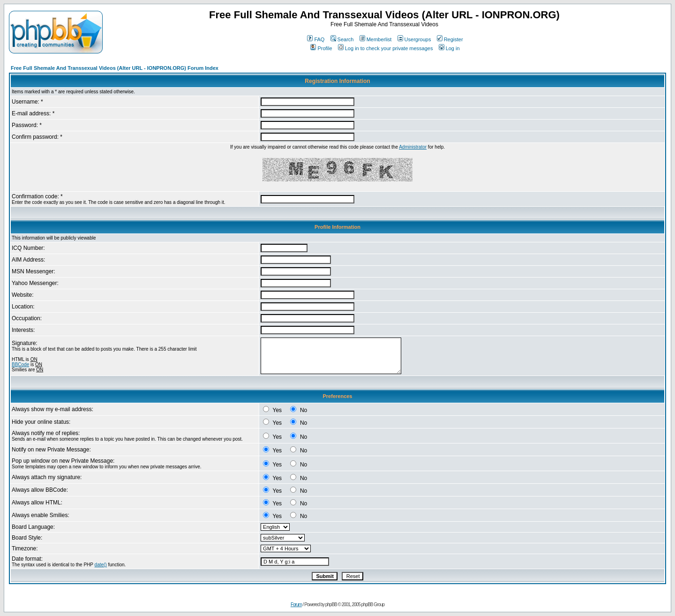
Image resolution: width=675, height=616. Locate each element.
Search (342, 39)
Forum (296, 605)
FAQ (316, 39)
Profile (321, 48)
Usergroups (414, 39)
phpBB (331, 605)
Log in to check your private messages (386, 48)
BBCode (20, 364)
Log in (449, 48)
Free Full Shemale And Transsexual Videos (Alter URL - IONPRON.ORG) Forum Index (115, 68)
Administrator (413, 147)
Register (450, 39)
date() (101, 565)
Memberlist (376, 39)
